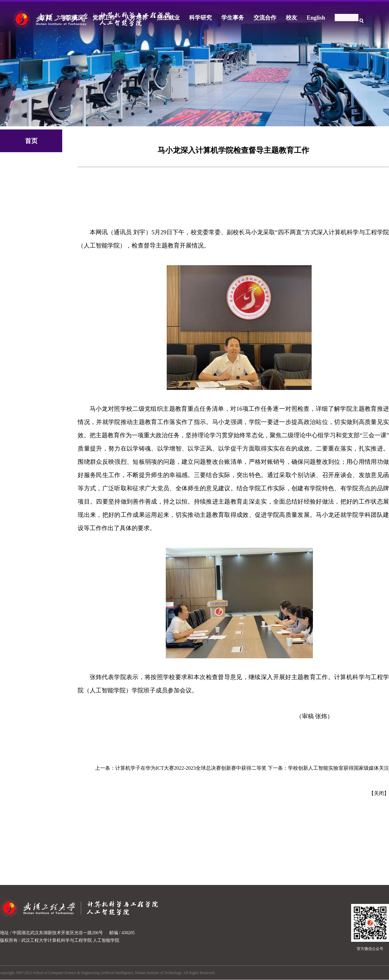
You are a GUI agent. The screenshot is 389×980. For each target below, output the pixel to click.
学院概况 (72, 18)
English (316, 18)
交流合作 (265, 18)
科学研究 (200, 18)
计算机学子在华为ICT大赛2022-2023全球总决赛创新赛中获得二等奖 (191, 768)
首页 (45, 18)
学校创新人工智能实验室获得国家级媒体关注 (338, 768)
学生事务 (233, 18)
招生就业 (168, 18)
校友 (291, 18)
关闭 (379, 793)
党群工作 (104, 18)
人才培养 (136, 18)
